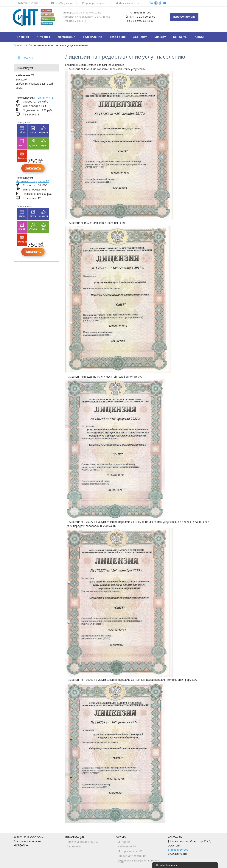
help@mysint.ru (64, 3)
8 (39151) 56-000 (178, 850)
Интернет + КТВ (43, 98)
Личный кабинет (129, 3)
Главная (19, 45)
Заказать (33, 168)
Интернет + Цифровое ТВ (32, 181)
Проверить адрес (95, 3)
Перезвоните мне (184, 17)
